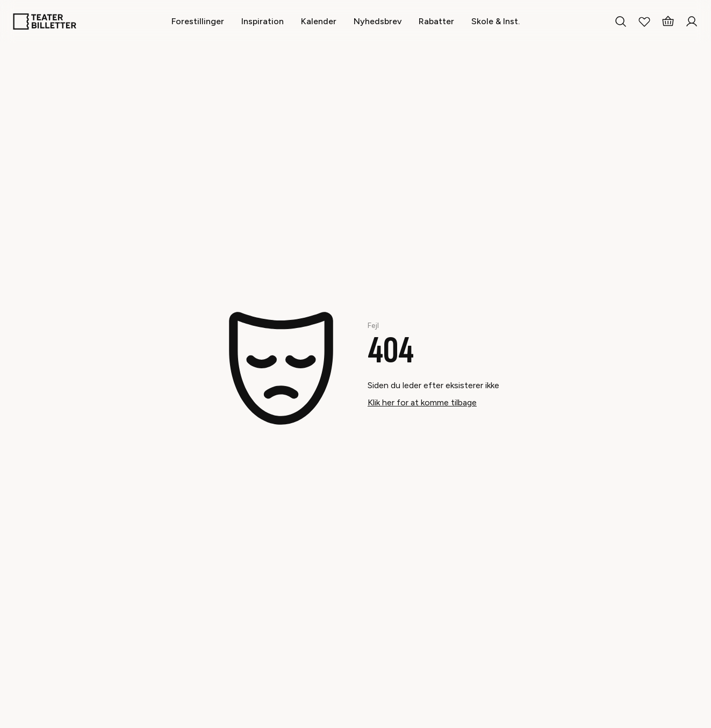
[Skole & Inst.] (495, 21)
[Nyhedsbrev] (378, 21)
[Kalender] (319, 21)
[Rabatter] (436, 21)
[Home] (45, 22)
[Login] (692, 22)
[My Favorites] (644, 22)
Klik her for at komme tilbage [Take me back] (422, 402)
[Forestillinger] (198, 21)
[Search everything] (621, 22)
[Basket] (668, 22)
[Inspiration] (263, 21)
